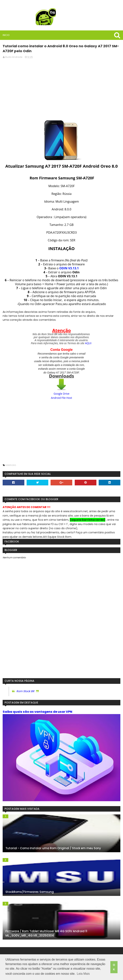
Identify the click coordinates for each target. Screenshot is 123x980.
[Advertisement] (61, 88)
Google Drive (61, 393)
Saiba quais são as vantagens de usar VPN (37, 712)
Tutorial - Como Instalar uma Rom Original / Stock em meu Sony (53, 848)
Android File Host (61, 398)
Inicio (6, 35)
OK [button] (114, 967)
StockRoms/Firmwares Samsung (29, 892)
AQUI (88, 343)
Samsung (11, 465)
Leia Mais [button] (83, 974)
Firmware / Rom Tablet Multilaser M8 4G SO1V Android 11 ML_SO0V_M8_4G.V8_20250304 (46, 934)
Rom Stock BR (25, 691)
